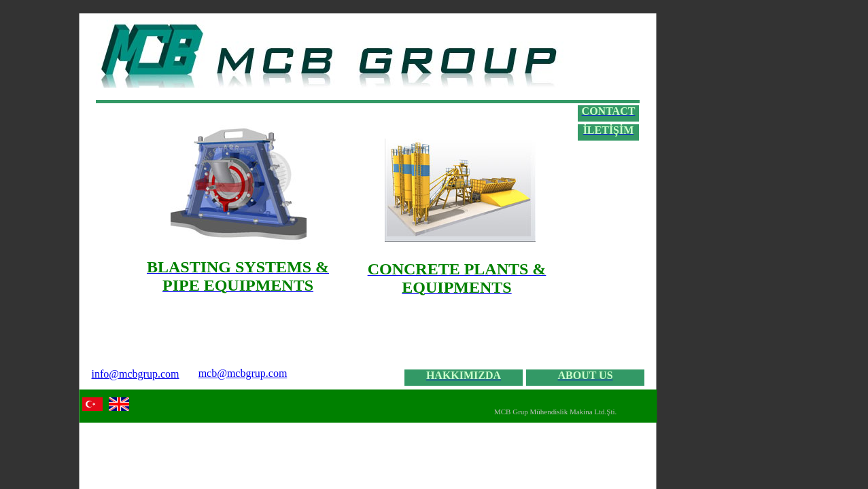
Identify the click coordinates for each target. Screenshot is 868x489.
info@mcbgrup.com (136, 374)
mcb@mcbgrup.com (243, 373)
